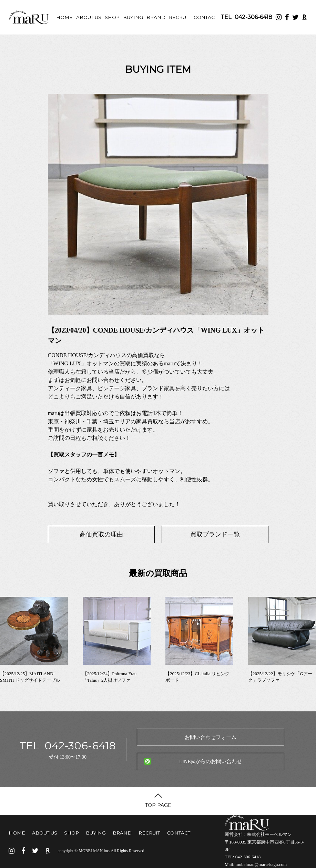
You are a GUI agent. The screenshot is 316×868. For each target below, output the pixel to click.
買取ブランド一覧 (215, 534)
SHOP (112, 17)
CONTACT (205, 17)
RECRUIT (180, 17)
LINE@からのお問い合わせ (211, 761)
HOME (64, 17)
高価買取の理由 (101, 534)
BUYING (133, 17)
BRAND (156, 17)
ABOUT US (89, 17)
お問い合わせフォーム (211, 737)
